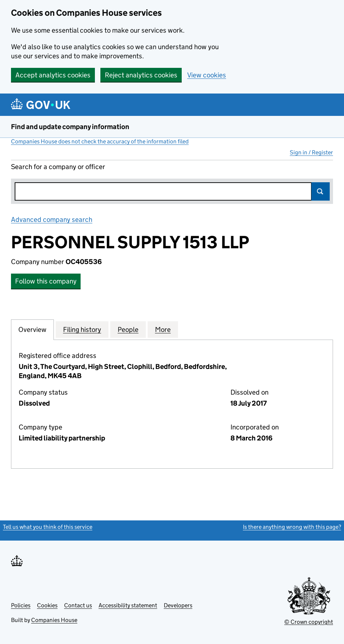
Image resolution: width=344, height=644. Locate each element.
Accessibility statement (128, 605)
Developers (178, 605)
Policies (21, 605)
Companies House (54, 620)
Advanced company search (52, 219)
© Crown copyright (309, 622)
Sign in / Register (311, 152)
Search (321, 191)
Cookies (47, 605)
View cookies (207, 75)
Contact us (78, 605)
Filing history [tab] (82, 329)
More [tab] (163, 329)
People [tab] (128, 329)
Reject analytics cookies (141, 75)
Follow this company (46, 281)
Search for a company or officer (58, 167)
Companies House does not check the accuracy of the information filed (100, 141)
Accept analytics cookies (53, 75)
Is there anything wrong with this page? (292, 527)
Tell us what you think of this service (48, 527)
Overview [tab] (32, 329)
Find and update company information (70, 127)
